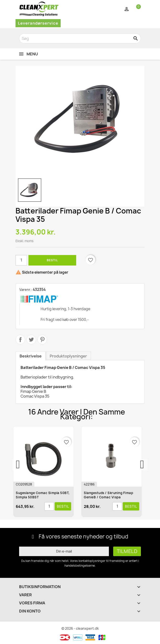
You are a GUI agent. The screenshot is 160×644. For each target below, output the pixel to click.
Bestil (52, 260)
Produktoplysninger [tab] (68, 356)
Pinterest (42, 340)
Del (20, 340)
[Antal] (21, 260)
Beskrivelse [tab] (31, 356)
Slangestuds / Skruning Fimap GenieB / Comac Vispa (109, 495)
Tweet (31, 340)
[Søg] (80, 38)
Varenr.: (26, 290)
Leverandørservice (38, 23)
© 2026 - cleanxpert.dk (80, 628)
